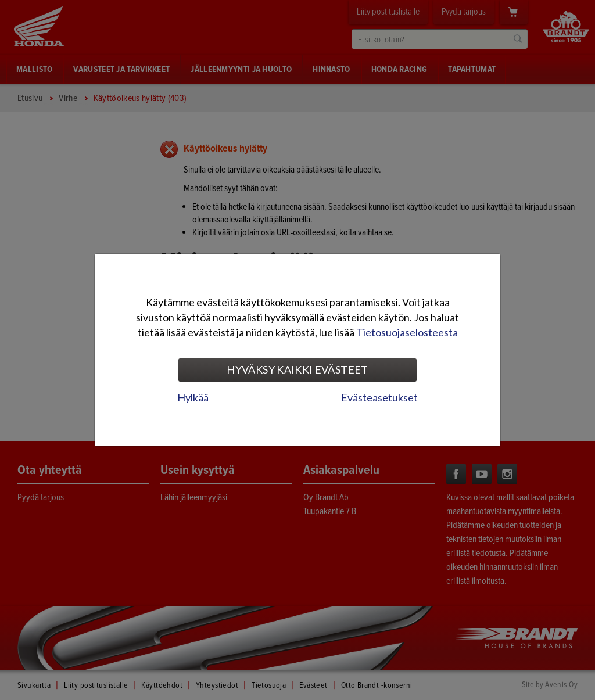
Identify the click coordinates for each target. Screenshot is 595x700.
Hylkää (193, 397)
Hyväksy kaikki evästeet (297, 369)
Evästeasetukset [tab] (379, 397)
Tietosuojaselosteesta (407, 332)
